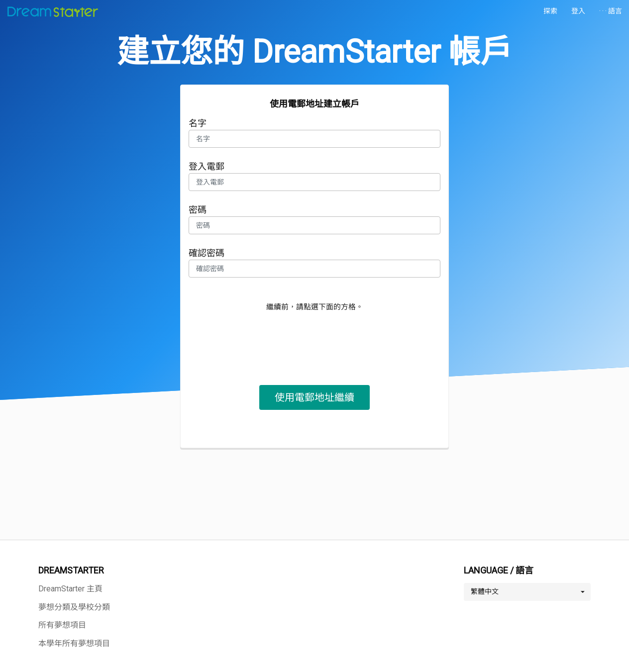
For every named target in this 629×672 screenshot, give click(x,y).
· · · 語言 (611, 11)
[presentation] (314, 339)
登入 (578, 11)
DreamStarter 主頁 (70, 589)
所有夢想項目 (62, 625)
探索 (550, 11)
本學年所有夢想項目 (74, 643)
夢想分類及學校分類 (74, 607)
